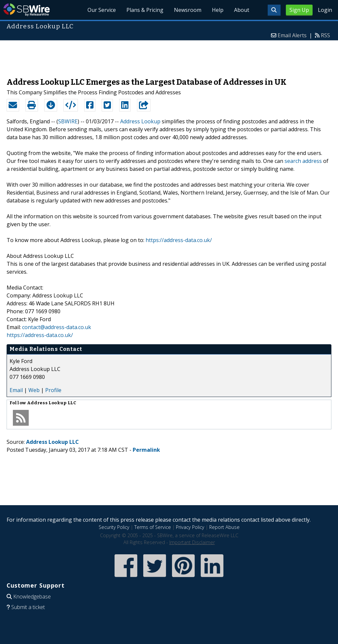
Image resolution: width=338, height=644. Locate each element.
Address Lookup (140, 121)
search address (303, 161)
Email (16, 390)
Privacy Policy (190, 527)
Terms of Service (153, 527)
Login (325, 10)
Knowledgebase (32, 597)
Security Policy (114, 527)
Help (218, 10)
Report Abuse (224, 527)
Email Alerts (292, 35)
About (242, 10)
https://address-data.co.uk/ (179, 240)
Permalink (146, 450)
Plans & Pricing (145, 10)
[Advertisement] (169, 56)
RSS (325, 35)
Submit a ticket (28, 607)
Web (34, 390)
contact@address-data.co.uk (57, 327)
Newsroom (188, 10)
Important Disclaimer (192, 542)
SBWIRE (68, 121)
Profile (53, 390)
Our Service (102, 10)
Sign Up (299, 10)
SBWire (27, 10)
